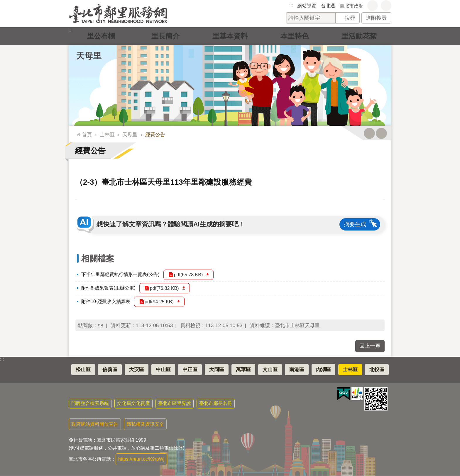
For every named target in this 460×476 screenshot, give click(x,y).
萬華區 (243, 370)
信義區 (110, 370)
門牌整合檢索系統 (90, 403)
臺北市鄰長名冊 (216, 403)
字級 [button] (373, 6)
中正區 (190, 370)
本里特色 (295, 36)
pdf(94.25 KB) (159, 302)
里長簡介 (165, 36)
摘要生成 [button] (355, 224)
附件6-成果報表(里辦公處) (108, 288)
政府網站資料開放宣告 (95, 424)
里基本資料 (230, 36)
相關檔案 (98, 259)
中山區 (163, 370)
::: (291, 5)
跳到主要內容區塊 (3, 3)
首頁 (87, 134)
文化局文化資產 (133, 403)
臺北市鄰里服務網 (118, 14)
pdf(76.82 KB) (164, 288)
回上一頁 (370, 346)
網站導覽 (307, 6)
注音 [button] (381, 133)
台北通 (328, 6)
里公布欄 (101, 36)
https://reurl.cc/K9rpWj (141, 459)
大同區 (217, 370)
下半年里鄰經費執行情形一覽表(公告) (120, 274)
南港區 (297, 370)
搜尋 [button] (350, 18)
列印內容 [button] (369, 133)
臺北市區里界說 (175, 403)
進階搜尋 (376, 18)
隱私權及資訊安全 (145, 424)
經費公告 (155, 134)
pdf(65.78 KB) (188, 275)
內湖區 (323, 370)
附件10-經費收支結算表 (106, 301)
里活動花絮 (359, 36)
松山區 (83, 370)
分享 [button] (386, 6)
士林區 (107, 134)
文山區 (270, 370)
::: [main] (77, 132)
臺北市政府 (351, 6)
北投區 (377, 370)
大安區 (137, 370)
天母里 (89, 56)
